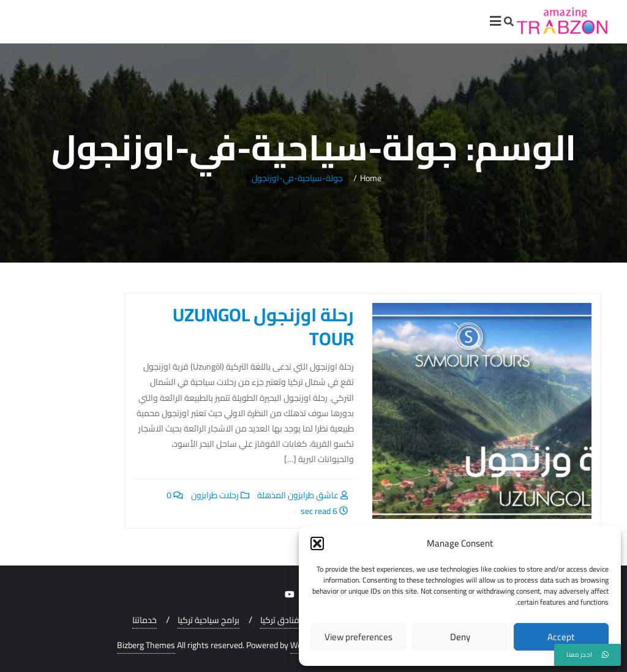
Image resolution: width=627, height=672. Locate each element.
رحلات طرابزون (220, 495)
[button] (317, 543)
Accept (561, 637)
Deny (460, 637)
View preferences (359, 637)
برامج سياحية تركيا (208, 620)
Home (371, 178)
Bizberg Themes (146, 645)
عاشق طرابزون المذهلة (302, 495)
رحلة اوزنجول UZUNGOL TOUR (263, 327)
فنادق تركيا (280, 620)
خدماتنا (145, 620)
